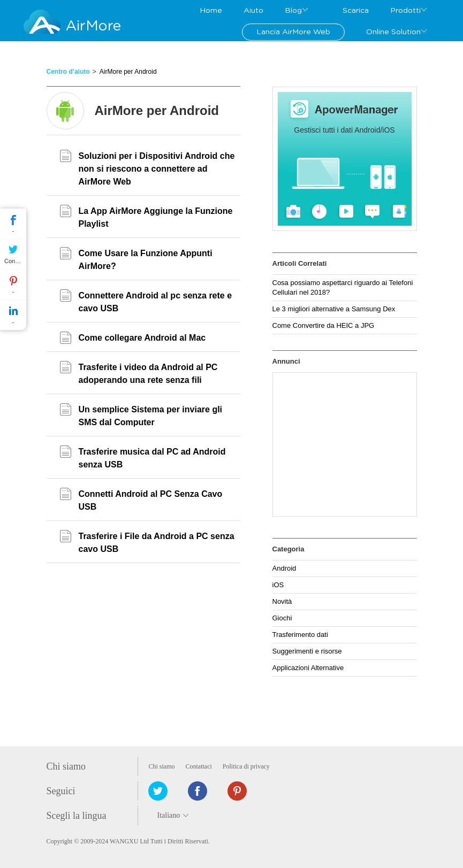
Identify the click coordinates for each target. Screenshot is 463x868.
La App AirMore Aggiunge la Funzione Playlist (156, 217)
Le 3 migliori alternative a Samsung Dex (334, 309)
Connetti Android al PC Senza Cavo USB (151, 500)
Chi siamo (162, 766)
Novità (282, 601)
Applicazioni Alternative (308, 668)
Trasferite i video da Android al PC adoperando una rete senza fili (148, 374)
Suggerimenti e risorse (307, 651)
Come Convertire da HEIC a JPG (324, 325)
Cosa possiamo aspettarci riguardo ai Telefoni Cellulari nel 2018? (343, 287)
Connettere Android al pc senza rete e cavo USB (155, 302)
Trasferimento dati (300, 635)
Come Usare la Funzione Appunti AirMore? (146, 260)
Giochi (282, 618)
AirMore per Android (128, 72)
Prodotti (405, 11)
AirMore (93, 26)
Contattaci (199, 766)
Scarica (356, 11)
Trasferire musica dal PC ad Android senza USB (152, 458)
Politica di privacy (246, 766)
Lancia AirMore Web (293, 32)
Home (211, 11)
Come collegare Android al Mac (142, 338)
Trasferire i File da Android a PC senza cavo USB (157, 543)
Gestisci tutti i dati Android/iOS (344, 130)
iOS (278, 585)
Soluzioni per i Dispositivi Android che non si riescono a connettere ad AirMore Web (157, 169)
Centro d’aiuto (68, 72)
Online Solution (393, 32)
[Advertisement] (345, 444)
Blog (293, 11)
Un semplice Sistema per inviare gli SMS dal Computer (151, 416)
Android (284, 568)
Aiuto (253, 11)
